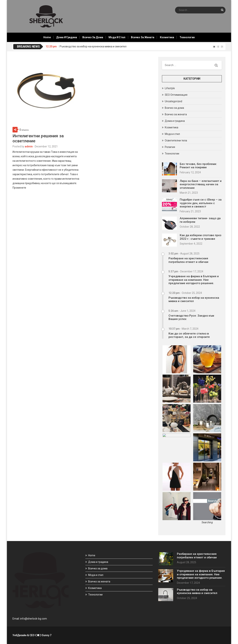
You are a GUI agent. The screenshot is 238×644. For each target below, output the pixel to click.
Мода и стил (117, 37)
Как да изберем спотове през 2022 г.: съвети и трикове (201, 237)
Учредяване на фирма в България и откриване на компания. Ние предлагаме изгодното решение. (194, 280)
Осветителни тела (176, 140)
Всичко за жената (143, 37)
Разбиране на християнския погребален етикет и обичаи (188, 260)
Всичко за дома (93, 37)
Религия (170, 147)
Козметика (167, 37)
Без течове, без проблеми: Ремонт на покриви (198, 166)
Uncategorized (173, 101)
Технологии (187, 37)
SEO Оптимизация (176, 95)
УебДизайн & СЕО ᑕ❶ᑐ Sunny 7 (32, 635)
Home (47, 37)
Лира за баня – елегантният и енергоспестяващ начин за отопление (201, 184)
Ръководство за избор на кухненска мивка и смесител (93, 46)
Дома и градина (67, 37)
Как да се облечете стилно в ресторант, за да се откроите (189, 335)
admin (29, 146)
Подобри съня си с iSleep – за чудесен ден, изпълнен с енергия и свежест (201, 203)
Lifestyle (170, 88)
